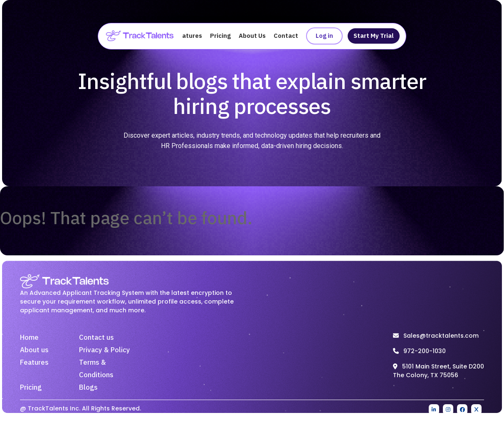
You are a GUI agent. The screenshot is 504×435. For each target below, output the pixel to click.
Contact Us (290, 37)
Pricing (220, 37)
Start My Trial (372, 37)
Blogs (88, 389)
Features (189, 37)
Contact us (96, 339)
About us (34, 351)
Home (29, 339)
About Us (252, 37)
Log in (323, 37)
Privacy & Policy (105, 351)
